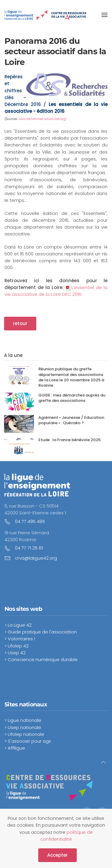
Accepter (57, 855)
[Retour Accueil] (46, 15)
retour (17, 323)
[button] (105, 15)
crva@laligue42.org (36, 558)
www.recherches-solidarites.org (42, 119)
